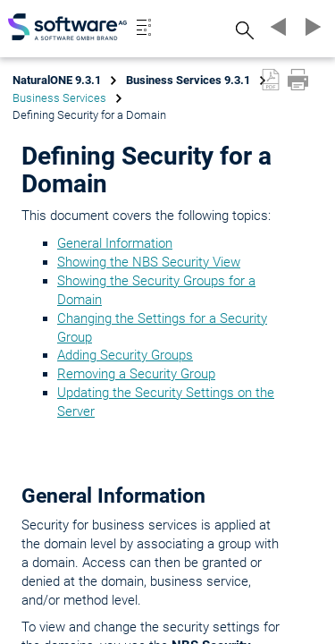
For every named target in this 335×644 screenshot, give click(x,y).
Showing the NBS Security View (149, 262)
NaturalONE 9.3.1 (57, 80)
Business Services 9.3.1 (188, 80)
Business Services (59, 98)
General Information (115, 243)
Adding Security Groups (125, 355)
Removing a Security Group (136, 374)
